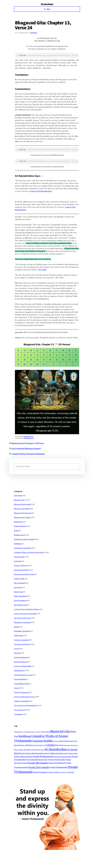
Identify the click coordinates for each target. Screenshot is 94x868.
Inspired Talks (19, 579)
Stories (17, 688)
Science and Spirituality (23, 666)
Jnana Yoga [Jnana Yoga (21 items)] (64, 741)
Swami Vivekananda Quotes (24, 697)
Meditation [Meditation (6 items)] (22, 745)
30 (76, 360)
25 (44, 360)
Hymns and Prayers (21, 566)
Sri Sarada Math (20, 679)
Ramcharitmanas (20, 662)
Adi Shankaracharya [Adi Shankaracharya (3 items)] (29, 732)
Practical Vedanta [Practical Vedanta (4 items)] (37, 745)
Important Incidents (21, 570)
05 (44, 350)
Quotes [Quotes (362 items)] (51, 745)
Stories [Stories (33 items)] (22, 753)
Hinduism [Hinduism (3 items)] (56, 741)
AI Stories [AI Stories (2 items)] (38, 732)
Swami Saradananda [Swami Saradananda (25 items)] (57, 760)
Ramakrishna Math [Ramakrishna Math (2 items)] (68, 745)
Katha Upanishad (20, 596)
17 (57, 355)
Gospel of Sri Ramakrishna (40, 191)
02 (25, 350)
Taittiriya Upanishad (22, 701)
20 (76, 355)
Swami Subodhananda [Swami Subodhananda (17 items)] (57, 763)
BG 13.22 (42, 270)
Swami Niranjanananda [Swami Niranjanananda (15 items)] (63, 757)
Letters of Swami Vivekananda (25, 614)
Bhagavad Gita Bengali (22, 504)
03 (31, 350)
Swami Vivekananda (22, 692)
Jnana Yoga (18, 587)
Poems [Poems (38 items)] (29, 745)
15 (44, 355)
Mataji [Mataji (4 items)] (16, 745)
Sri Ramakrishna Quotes (23, 675)
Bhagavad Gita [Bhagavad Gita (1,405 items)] (60, 731)
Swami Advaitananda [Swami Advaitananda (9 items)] (70, 753)
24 (37, 360)
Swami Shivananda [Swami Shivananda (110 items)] (38, 763)
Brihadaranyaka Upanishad (24, 539)
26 (50, 360)
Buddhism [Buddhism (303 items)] (25, 736)
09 (69, 350)
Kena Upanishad (20, 600)
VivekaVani (47, 4)
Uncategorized (19, 710)
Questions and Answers (23, 644)
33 (31, 364)
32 (25, 364)
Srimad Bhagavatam (21, 684)
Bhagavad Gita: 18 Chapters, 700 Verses (28, 443)
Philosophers (19, 635)
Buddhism (18, 544)
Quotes (17, 649)
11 (18, 355)
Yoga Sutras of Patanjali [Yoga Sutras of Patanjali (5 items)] (66, 772)
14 (37, 355)
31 (18, 364)
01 (18, 350)
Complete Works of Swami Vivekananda (28, 454)
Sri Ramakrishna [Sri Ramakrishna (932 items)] (56, 749)
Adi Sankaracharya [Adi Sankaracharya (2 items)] (19, 732)
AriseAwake (18, 496)
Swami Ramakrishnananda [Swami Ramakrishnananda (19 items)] (37, 760)
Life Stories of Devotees (23, 618)
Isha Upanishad (20, 583)
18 (63, 355)
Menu (48, 9)
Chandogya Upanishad (22, 548)
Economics (18, 561)
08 (63, 350)
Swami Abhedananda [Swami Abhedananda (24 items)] (34, 753)
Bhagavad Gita (28, 437)
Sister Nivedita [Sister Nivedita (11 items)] (25, 750)
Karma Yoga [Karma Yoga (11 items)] (73, 741)
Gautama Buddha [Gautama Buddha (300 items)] (42, 741)
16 (50, 355)
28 (63, 360)
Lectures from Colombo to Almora (27, 609)
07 (57, 350)
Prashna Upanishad (21, 640)
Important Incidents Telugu (24, 574)
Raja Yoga (18, 653)
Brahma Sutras (20, 535)
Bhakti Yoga (18, 522)
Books (16, 531)
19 (69, 355)
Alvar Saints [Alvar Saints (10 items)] (45, 732)
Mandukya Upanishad (22, 622)
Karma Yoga (18, 592)
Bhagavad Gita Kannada (23, 513)
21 (18, 360)
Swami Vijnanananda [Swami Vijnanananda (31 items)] (59, 767)
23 (31, 360)
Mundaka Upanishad (22, 631)
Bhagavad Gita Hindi (22, 509)
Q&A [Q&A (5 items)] (44, 745)
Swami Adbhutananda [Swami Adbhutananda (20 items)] (53, 753)
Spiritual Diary (19, 670)
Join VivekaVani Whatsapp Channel (26, 449)
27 (57, 360)
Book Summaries (20, 526)
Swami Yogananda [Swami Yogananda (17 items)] (40, 772)
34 (37, 364)
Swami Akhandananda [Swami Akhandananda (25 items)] (23, 757)
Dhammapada (19, 557)
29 (69, 360)
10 (76, 350)
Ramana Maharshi (21, 657)
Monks (17, 627)
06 (50, 350)
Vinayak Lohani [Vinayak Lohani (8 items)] (53, 772)
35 (44, 364)
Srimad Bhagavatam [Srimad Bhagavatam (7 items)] (37, 750)
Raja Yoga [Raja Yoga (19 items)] (59, 745)
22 (25, 360)
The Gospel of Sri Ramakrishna (26, 705)
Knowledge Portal (20, 605)
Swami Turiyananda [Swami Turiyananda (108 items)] (39, 767)
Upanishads (18, 714)
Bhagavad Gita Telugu (22, 517)
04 (37, 350)
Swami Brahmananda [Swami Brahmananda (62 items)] (43, 756)
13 (31, 355)
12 (25, 355)
